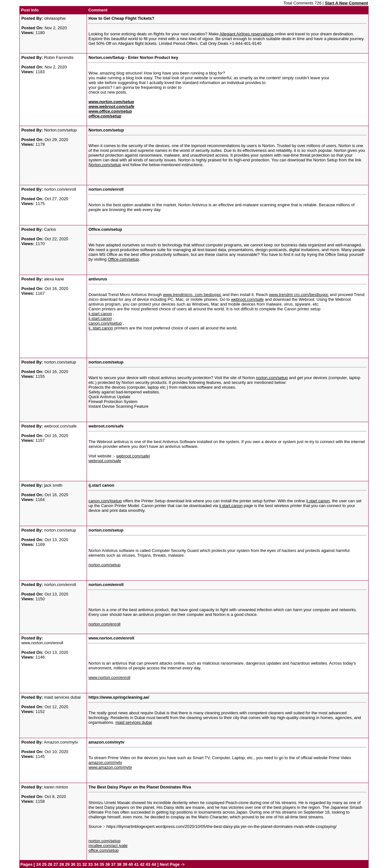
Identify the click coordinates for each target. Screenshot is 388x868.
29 (67, 864)
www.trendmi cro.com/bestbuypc (299, 295)
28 (61, 864)
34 (96, 864)
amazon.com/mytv (105, 762)
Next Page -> (172, 864)
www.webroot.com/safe (111, 106)
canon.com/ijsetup (105, 323)
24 (39, 864)
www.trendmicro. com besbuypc (192, 295)
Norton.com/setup (105, 165)
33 (90, 864)
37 (113, 864)
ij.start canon (100, 314)
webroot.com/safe (247, 299)
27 (56, 864)
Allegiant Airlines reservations (247, 34)
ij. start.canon (101, 328)
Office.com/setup (123, 259)
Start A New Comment (346, 3)
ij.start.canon (100, 318)
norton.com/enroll (104, 624)
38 (119, 864)
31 (79, 864)
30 (73, 864)
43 (148, 864)
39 (125, 864)
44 (154, 864)
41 (136, 864)
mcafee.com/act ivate (108, 846)
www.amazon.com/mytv (110, 767)
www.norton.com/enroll (109, 677)
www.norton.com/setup (111, 102)
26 (50, 864)
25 (44, 864)
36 (108, 864)
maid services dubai (134, 722)
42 (142, 864)
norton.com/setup (272, 378)
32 (85, 864)
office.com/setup (105, 116)
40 (131, 864)
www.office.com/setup (110, 111)
